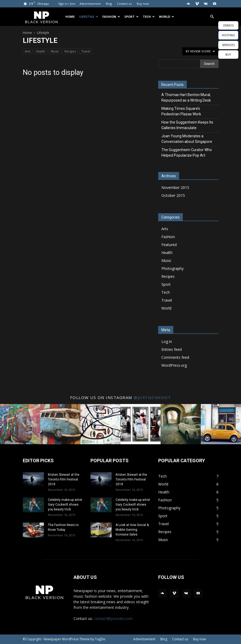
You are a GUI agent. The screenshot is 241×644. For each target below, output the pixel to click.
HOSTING (228, 35)
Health (41, 51)
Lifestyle (89, 17)
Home (70, 17)
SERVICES (228, 45)
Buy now (143, 4)
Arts (28, 51)
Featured (169, 245)
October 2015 (173, 195)
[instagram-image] (20, 424)
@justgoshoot (152, 397)
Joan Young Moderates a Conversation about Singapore (187, 139)
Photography (172, 268)
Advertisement (90, 4)
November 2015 (175, 187)
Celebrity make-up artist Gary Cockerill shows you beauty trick (65, 505)
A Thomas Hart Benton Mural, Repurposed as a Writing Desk (186, 97)
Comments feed (175, 357)
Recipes (70, 51)
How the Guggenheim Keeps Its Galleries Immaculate (187, 125)
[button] (212, 17)
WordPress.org (174, 365)
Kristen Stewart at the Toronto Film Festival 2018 (64, 479)
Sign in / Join (67, 4)
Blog (109, 4)
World (167, 17)
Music (55, 51)
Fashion (111, 17)
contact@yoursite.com (113, 618)
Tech (149, 17)
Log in (167, 341)
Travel (86, 51)
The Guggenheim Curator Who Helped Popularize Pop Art (187, 153)
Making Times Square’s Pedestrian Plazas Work (181, 111)
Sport (131, 17)
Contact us (124, 4)
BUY (228, 54)
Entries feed (172, 349)
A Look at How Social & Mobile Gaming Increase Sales (132, 530)
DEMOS (228, 25)
